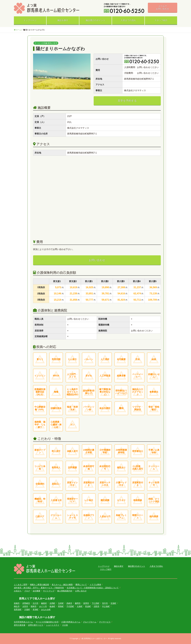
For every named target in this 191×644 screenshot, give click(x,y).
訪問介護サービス (36, 625)
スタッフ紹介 (161, 20)
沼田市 (97, 606)
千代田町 (70, 606)
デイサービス (105, 622)
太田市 (25, 606)
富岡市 (86, 603)
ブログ (27, 591)
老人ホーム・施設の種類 (62, 585)
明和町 (61, 606)
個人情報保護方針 (65, 591)
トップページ (30, 20)
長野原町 (18, 610)
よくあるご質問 (21, 585)
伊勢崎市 (26, 603)
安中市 (105, 603)
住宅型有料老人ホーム (23, 622)
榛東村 (44, 603)
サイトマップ (49, 591)
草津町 (36, 610)
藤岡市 (78, 603)
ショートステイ (53, 625)
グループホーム (90, 622)
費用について (81, 585)
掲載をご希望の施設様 (39, 585)
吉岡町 (52, 603)
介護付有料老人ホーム (71, 622)
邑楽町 (88, 606)
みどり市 (43, 606)
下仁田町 (96, 603)
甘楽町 (113, 603)
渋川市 (36, 603)
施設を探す (63, 20)
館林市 (34, 606)
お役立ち (18, 591)
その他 (65, 625)
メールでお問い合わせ (163, 7)
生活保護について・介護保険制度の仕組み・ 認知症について (93, 588)
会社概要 (36, 591)
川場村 (27, 610)
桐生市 (17, 606)
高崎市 (69, 603)
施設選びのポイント (95, 20)
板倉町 (52, 606)
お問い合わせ (97, 260)
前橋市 (17, 603)
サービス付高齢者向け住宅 (47, 622)
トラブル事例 (95, 585)
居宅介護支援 (20, 625)
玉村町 (61, 603)
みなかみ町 (46, 610)
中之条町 (106, 606)
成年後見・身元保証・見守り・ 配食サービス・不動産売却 (39, 588)
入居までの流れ (128, 20)
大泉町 (80, 606)
